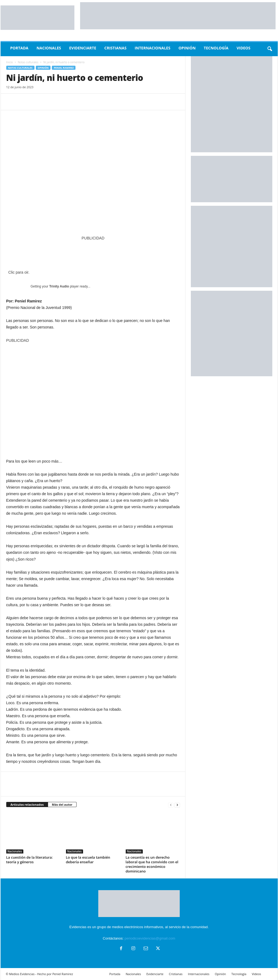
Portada (19, 48)
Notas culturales (28, 62)
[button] (270, 49)
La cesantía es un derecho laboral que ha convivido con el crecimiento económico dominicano (152, 864)
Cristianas (115, 48)
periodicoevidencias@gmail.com (150, 938)
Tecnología (216, 48)
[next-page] (177, 805)
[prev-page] (171, 805)
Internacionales (152, 48)
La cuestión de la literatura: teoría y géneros (30, 860)
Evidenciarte (83, 48)
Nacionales (49, 48)
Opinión (187, 48)
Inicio (10, 62)
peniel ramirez (64, 68)
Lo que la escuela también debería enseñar (88, 860)
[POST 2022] (93, 252)
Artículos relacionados (27, 804)
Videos (243, 48)
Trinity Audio (59, 286)
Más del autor (62, 804)
